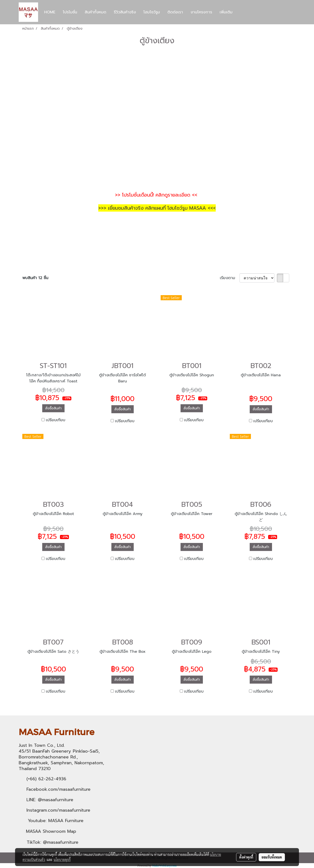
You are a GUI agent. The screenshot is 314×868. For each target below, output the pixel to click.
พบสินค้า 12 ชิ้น (35, 278)
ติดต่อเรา (175, 12)
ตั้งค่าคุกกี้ (246, 857)
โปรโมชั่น (70, 12)
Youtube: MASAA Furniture (56, 821)
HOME (50, 12)
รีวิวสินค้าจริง (125, 12)
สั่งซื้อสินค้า (53, 408)
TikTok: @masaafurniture (53, 842)
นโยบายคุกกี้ (62, 859)
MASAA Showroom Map (51, 831)
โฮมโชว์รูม (152, 12)
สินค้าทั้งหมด (95, 12)
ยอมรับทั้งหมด (272, 857)
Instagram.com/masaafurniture (58, 810)
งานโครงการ (201, 12)
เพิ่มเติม (226, 12)
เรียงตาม (230, 278)
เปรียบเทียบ (56, 420)
